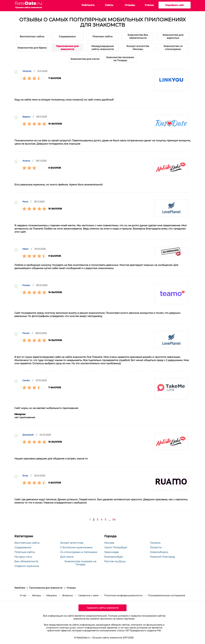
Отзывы (130, 5)
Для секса (67, 557)
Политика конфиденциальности (123, 595)
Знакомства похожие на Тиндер (80, 563)
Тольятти (156, 547)
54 (114, 520)
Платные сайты (25, 552)
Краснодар (112, 552)
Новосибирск (159, 552)
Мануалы (52, 595)
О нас (23, 595)
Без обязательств (26, 561)
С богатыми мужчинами (76, 547)
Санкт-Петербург (116, 547)
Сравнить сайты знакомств (103, 608)
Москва (109, 543)
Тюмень (155, 543)
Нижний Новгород (162, 557)
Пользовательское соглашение (166, 595)
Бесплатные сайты (27, 543)
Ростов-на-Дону (115, 561)
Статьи (149, 5)
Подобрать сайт (175, 5)
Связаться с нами (88, 595)
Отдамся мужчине (27, 566)
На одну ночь (23, 557)
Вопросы (68, 595)
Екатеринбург (114, 557)
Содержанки (23, 547)
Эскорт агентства (72, 543)
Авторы (36, 595)
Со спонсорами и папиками (79, 552)
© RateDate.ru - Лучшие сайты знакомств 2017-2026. (104, 638)
